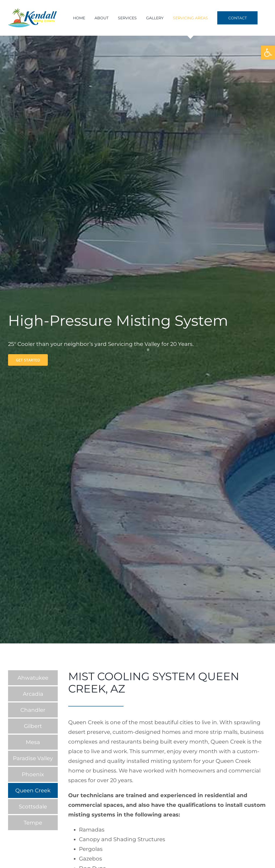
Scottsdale (33, 807)
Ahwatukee (33, 678)
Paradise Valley (33, 758)
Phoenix (33, 774)
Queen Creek (33, 790)
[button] (268, 53)
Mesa (33, 742)
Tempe (33, 823)
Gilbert (33, 726)
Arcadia (33, 694)
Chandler (33, 710)
